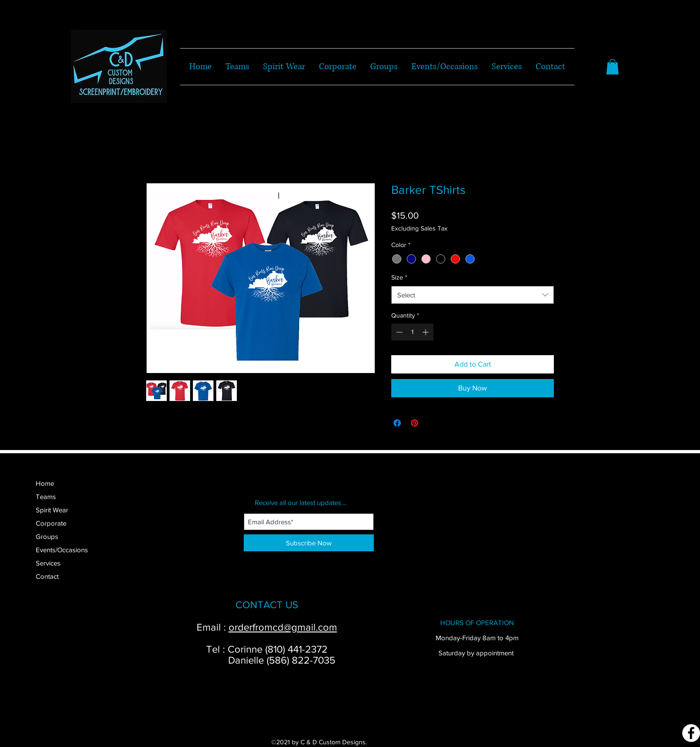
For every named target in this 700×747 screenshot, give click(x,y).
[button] (612, 67)
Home (45, 483)
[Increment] (426, 332)
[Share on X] (432, 423)
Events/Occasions (62, 550)
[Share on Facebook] (397, 423)
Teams (46, 497)
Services (48, 563)
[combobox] (473, 295)
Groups (47, 536)
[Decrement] (398, 332)
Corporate (51, 523)
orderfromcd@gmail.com (283, 627)
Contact (47, 576)
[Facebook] (691, 733)
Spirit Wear (52, 510)
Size (399, 277)
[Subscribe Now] (309, 543)
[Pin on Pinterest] (415, 423)
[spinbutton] (412, 332)
